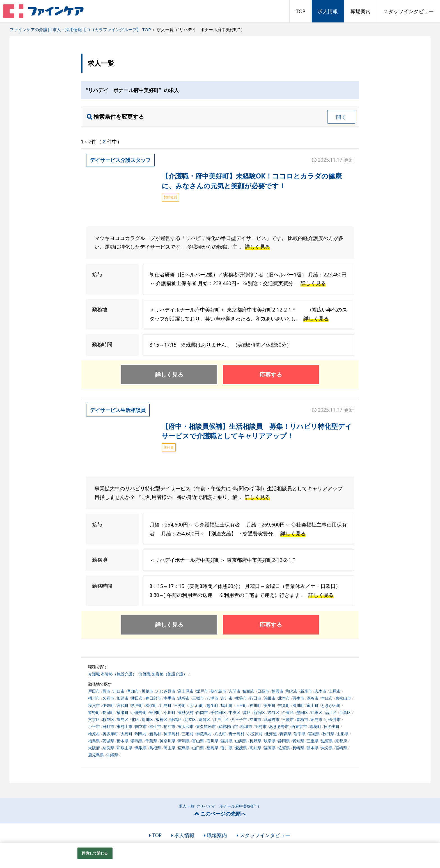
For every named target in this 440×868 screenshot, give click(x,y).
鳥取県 (141, 748)
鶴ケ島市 (218, 691)
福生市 (155, 726)
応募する (271, 375)
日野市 (108, 726)
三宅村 (188, 734)
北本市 (284, 698)
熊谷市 (241, 698)
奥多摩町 (110, 734)
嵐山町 (313, 705)
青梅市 (302, 719)
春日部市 (153, 698)
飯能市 (249, 691)
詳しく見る (257, 247)
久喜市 (108, 698)
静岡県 (284, 741)
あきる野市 (279, 726)
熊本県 (313, 748)
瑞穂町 (315, 726)
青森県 (285, 734)
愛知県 (298, 741)
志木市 (320, 691)
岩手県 (300, 734)
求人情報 (328, 11)
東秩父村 (186, 712)
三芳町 (180, 705)
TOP (301, 11)
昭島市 (317, 719)
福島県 (94, 741)
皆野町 (94, 712)
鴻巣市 (270, 698)
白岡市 (202, 712)
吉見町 (284, 705)
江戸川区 (221, 719)
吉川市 (227, 698)
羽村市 (261, 726)
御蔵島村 (204, 734)
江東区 (317, 712)
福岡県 (270, 748)
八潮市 (212, 698)
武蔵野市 (272, 719)
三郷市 (198, 698)
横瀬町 (123, 712)
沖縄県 (112, 755)
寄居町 (155, 712)
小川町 (169, 712)
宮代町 (123, 705)
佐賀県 (284, 748)
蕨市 (106, 691)
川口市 (119, 691)
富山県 (198, 741)
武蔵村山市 (228, 726)
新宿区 (259, 712)
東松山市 (343, 698)
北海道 (271, 734)
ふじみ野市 (166, 691)
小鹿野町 (139, 712)
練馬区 (176, 719)
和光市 (292, 691)
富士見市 (186, 691)
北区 (135, 719)
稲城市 (246, 726)
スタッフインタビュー (409, 11)
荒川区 (147, 719)
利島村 (141, 734)
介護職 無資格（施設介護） (163, 674)
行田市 (255, 698)
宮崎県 (341, 748)
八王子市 (239, 719)
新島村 (155, 734)
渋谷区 (274, 712)
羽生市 (298, 698)
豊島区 (123, 719)
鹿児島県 (96, 755)
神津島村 (171, 734)
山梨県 (241, 741)
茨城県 (108, 741)
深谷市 (313, 698)
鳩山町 (227, 705)
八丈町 (220, 734)
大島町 (127, 734)
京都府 (341, 741)
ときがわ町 (331, 705)
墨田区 (302, 712)
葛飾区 (205, 719)
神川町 (255, 705)
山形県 (343, 734)
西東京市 (299, 726)
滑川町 (298, 705)
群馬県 (137, 741)
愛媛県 (241, 748)
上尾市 (335, 691)
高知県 (255, 748)
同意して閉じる (95, 853)
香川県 (227, 748)
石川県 (212, 741)
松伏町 (151, 705)
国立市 (141, 726)
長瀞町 (108, 712)
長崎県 (298, 748)
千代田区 (218, 712)
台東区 (288, 712)
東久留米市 (206, 726)
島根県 (155, 748)
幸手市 (169, 698)
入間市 (235, 691)
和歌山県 (125, 748)
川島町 (166, 705)
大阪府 (94, 748)
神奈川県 (168, 741)
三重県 (313, 741)
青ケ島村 (237, 734)
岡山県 (169, 748)
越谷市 (184, 698)
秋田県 (328, 734)
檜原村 (94, 734)
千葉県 (151, 741)
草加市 (133, 691)
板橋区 (162, 719)
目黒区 (345, 712)
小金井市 (333, 719)
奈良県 (108, 748)
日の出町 (332, 726)
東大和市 (186, 726)
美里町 (270, 705)
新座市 (306, 691)
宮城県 (314, 734)
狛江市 (169, 726)
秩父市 (94, 705)
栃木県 (123, 741)
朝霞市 (278, 691)
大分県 (327, 748)
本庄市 (327, 698)
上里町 (241, 705)
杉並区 (108, 719)
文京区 (94, 719)
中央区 (235, 712)
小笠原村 (255, 734)
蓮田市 (137, 698)
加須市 (123, 698)
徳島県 (212, 748)
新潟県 (184, 741)
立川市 (255, 719)
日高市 (263, 691)
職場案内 (361, 11)
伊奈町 (108, 705)
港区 (247, 712)
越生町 (212, 705)
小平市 (94, 726)
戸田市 (94, 691)
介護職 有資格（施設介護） (112, 674)
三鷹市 (288, 719)
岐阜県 (270, 741)
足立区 (190, 719)
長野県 (255, 741)
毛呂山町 (196, 705)
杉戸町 (137, 705)
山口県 (198, 748)
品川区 (331, 712)
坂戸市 (202, 691)
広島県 (184, 748)
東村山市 (125, 726)
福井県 (227, 741)
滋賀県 (327, 741)
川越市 (147, 691)
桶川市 (94, 698)
